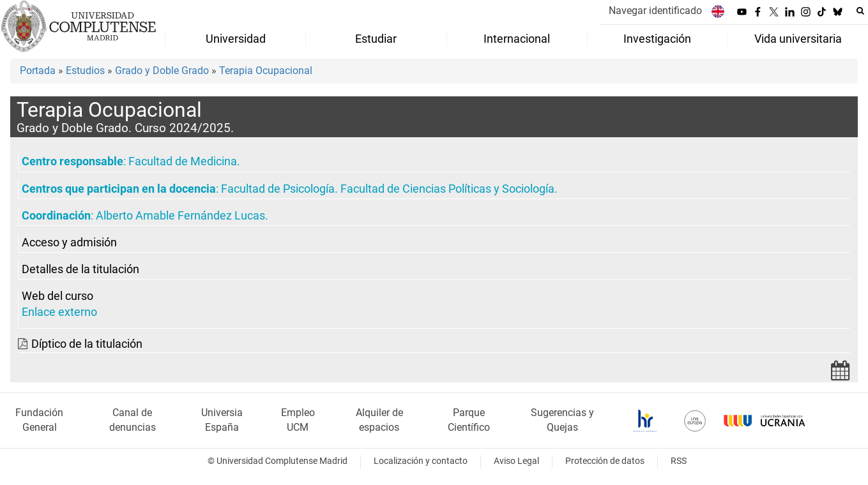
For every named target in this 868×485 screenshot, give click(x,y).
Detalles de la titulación (80, 269)
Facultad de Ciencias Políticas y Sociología (447, 189)
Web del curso (57, 296)
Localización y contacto (421, 461)
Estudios (85, 71)
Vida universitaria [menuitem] (798, 39)
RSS (679, 461)
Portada (38, 71)
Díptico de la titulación (87, 344)
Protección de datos (605, 461)
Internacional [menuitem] (517, 39)
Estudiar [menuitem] (376, 39)
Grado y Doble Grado (162, 71)
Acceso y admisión (69, 243)
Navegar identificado (655, 11)
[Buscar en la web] (860, 11)
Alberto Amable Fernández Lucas (180, 216)
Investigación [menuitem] (657, 39)
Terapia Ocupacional (266, 71)
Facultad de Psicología (278, 189)
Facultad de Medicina (183, 161)
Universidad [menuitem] (236, 39)
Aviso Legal (516, 461)
